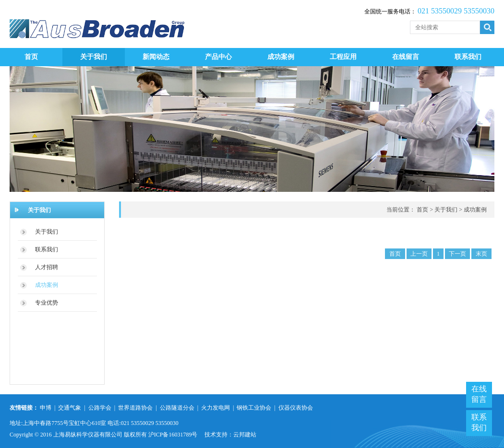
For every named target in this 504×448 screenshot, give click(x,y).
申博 (46, 408)
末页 (481, 254)
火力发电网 (216, 408)
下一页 (457, 254)
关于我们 (94, 57)
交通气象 (70, 408)
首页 (31, 57)
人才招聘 (47, 267)
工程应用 (343, 57)
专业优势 (47, 303)
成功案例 (281, 57)
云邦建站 (245, 435)
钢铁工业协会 (254, 408)
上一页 (419, 254)
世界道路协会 (135, 408)
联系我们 (468, 57)
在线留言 (406, 57)
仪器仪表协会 (296, 408)
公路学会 (101, 408)
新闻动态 (156, 57)
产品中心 (218, 57)
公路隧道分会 (177, 408)
